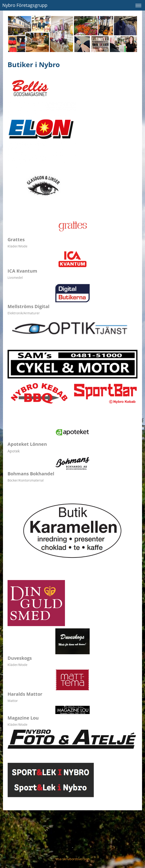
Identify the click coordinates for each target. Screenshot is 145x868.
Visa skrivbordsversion (72, 859)
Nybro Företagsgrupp (25, 5)
